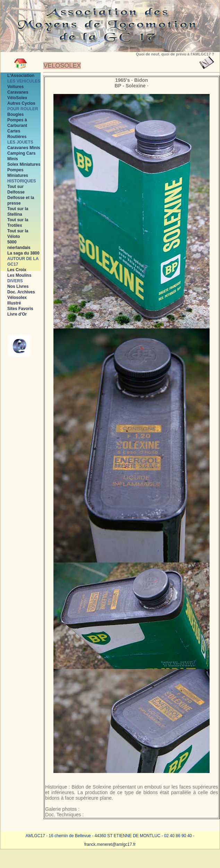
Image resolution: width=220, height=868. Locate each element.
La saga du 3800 (23, 253)
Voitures (15, 87)
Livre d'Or (17, 314)
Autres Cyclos (21, 103)
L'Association (21, 76)
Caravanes (18, 92)
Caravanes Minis (24, 148)
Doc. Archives (21, 292)
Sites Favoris (20, 309)
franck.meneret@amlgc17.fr (110, 844)
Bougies (15, 114)
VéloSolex (17, 98)
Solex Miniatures (24, 164)
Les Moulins (19, 275)
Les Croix (17, 270)
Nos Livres (18, 286)
